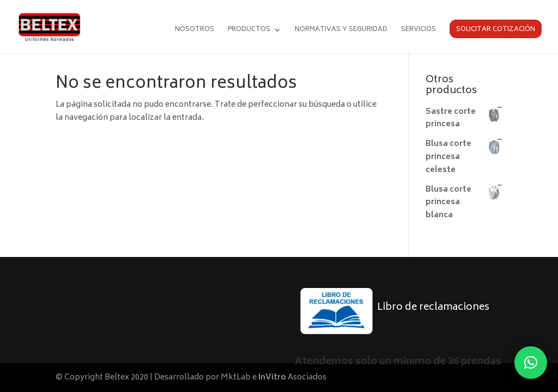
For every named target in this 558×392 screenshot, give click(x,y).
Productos (249, 31)
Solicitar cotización (496, 30)
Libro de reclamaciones (433, 308)
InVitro (272, 378)
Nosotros (195, 31)
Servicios (418, 31)
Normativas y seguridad (341, 31)
